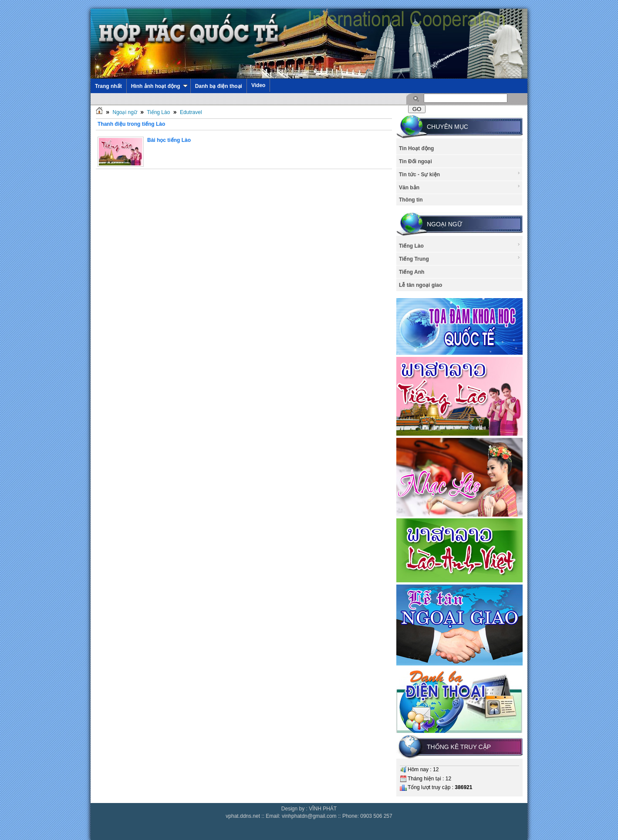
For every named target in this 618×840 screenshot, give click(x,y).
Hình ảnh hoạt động (159, 86)
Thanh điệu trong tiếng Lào (131, 124)
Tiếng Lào (158, 112)
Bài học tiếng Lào (169, 140)
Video (258, 85)
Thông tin (411, 200)
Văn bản (460, 187)
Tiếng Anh (412, 272)
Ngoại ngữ (125, 112)
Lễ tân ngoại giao (420, 285)
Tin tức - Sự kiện (460, 174)
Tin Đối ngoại (415, 161)
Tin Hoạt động (416, 148)
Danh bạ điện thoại (219, 86)
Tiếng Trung (460, 259)
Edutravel (191, 112)
